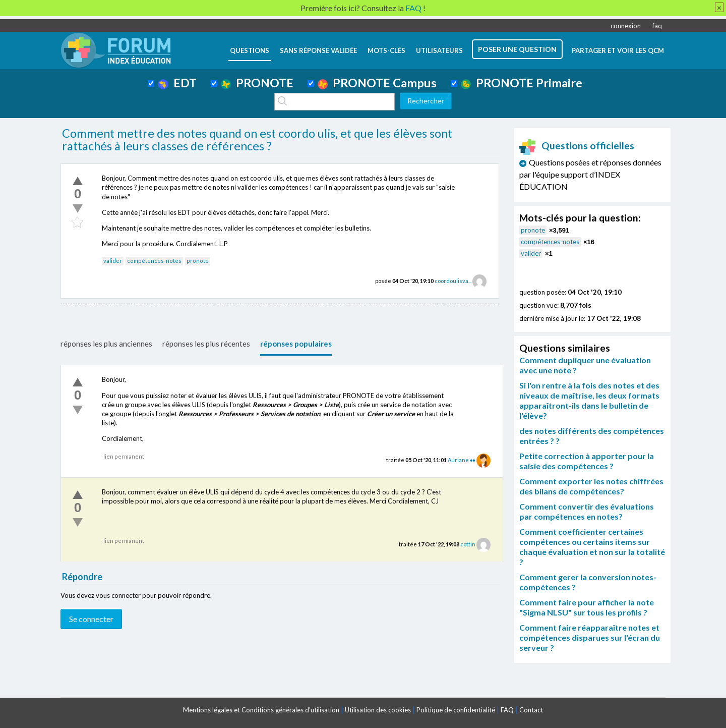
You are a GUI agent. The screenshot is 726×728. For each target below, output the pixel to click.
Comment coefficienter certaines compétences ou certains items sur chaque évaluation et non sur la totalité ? (592, 547)
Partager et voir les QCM (618, 50)
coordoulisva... (453, 281)
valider (113, 261)
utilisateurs (439, 50)
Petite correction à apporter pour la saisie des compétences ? (587, 461)
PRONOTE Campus (377, 83)
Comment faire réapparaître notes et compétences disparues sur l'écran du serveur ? (590, 637)
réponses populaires (296, 344)
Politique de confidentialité (456, 710)
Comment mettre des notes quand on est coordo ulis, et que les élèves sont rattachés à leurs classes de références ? (257, 140)
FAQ (507, 710)
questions (250, 50)
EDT (177, 83)
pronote (198, 261)
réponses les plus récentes (206, 344)
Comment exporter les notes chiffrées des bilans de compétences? (591, 486)
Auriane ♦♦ (462, 460)
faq (657, 26)
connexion (626, 26)
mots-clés (386, 50)
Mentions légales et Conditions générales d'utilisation (261, 710)
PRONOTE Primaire (522, 83)
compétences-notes (154, 261)
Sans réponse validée (318, 50)
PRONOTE (257, 83)
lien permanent (124, 456)
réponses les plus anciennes (106, 344)
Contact (531, 710)
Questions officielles (577, 146)
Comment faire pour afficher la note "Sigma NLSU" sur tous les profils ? (587, 607)
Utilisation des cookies (378, 710)
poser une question (517, 49)
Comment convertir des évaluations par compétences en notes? (587, 511)
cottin (468, 544)
